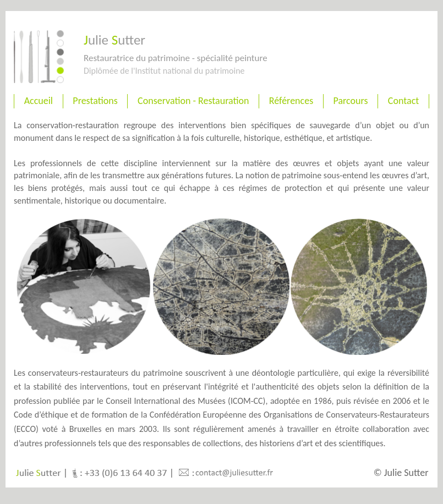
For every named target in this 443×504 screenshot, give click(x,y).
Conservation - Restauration (193, 101)
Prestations (95, 101)
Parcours (351, 101)
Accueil (39, 101)
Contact (403, 101)
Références (291, 101)
